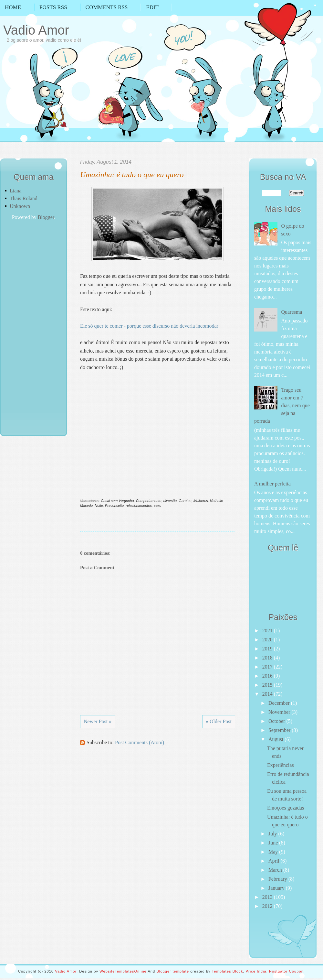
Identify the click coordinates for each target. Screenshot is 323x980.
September (280, 730)
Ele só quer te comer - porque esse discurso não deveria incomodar (149, 326)
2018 (268, 658)
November (280, 712)
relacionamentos (139, 506)
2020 (268, 640)
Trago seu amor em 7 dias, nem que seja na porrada (282, 405)
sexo (157, 506)
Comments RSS (107, 7)
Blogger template (173, 971)
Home (13, 7)
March (276, 870)
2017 (268, 667)
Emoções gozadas (286, 808)
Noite (99, 506)
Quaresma (292, 312)
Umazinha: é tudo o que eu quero (132, 175)
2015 (268, 685)
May (274, 852)
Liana (16, 191)
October (277, 721)
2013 (268, 897)
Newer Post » (98, 721)
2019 (268, 649)
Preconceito (114, 506)
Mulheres (201, 501)
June (274, 843)
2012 (268, 906)
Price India (256, 971)
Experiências (281, 765)
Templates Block (228, 971)
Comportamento (149, 501)
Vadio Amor (36, 30)
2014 (268, 694)
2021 (268, 631)
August (276, 739)
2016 (268, 676)
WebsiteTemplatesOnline (123, 971)
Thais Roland (24, 198)
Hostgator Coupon (286, 971)
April (275, 861)
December (280, 703)
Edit (152, 7)
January (277, 888)
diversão (170, 501)
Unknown (20, 206)
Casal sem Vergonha (117, 501)
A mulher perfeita (272, 484)
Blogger (46, 217)
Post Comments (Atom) (140, 742)
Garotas (185, 501)
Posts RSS (53, 7)
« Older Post (219, 721)
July (273, 834)
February (278, 879)
